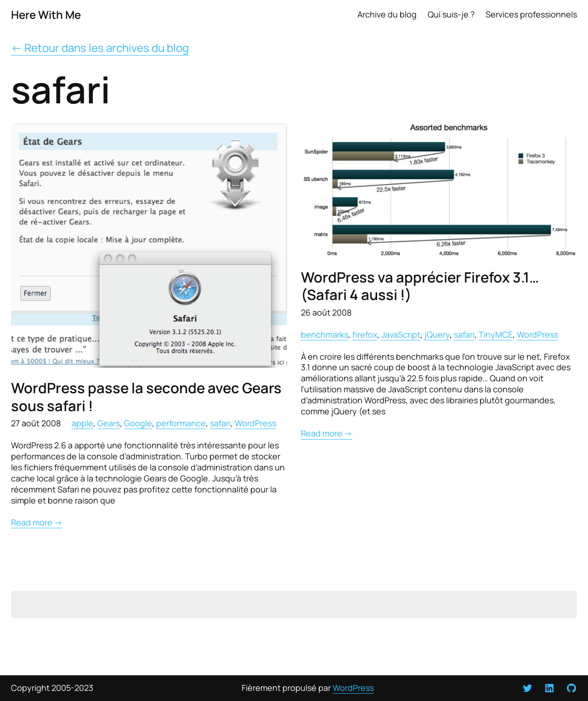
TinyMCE (496, 334)
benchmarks (325, 334)
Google (138, 423)
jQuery (437, 334)
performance (181, 423)
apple (82, 423)
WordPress (255, 423)
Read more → (37, 523)
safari (220, 423)
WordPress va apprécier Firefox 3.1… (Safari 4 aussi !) (420, 286)
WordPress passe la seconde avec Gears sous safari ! (146, 397)
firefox (365, 334)
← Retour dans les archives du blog (100, 48)
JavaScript (401, 334)
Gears (109, 423)
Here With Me (46, 14)
